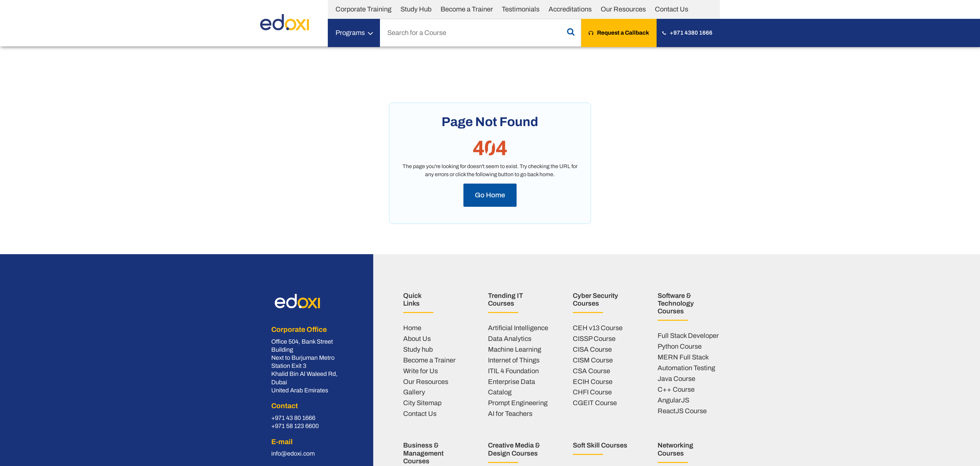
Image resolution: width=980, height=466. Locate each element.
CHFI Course (592, 392)
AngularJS (673, 400)
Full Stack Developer (688, 336)
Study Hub (416, 9)
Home (412, 328)
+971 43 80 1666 (293, 418)
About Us (417, 339)
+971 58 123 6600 (295, 426)
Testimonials (521, 9)
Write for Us (421, 371)
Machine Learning (515, 349)
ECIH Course (593, 382)
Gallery (414, 392)
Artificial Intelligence (518, 328)
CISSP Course (594, 339)
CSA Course (591, 371)
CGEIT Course (595, 403)
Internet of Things (514, 360)
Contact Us (672, 9)
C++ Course (676, 389)
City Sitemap (422, 403)
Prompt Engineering (518, 403)
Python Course (680, 346)
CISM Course (593, 360)
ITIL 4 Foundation (513, 371)
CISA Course (592, 349)
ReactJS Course (682, 411)
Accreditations (570, 9)
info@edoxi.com (293, 454)
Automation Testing (686, 368)
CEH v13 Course (598, 328)
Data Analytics (510, 339)
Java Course (676, 379)
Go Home (490, 195)
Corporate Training (363, 9)
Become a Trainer (467, 9)
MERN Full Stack (683, 357)
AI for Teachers (510, 414)
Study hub (418, 349)
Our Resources (623, 9)
